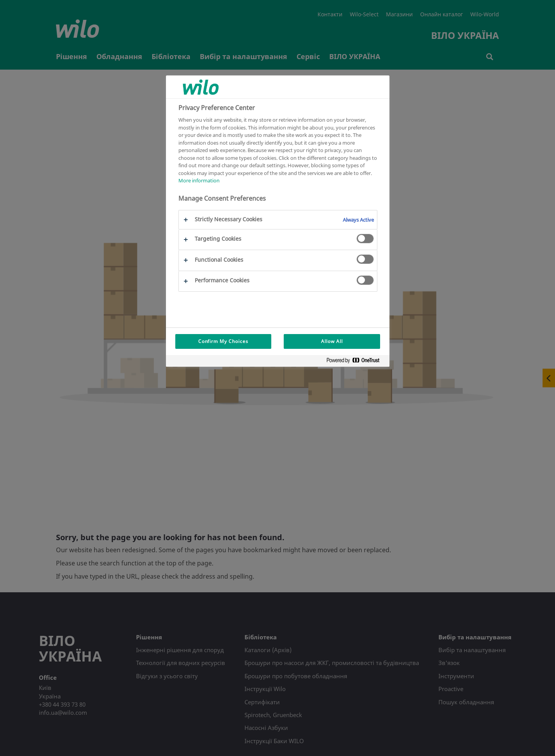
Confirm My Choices (223, 341)
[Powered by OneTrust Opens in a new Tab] (356, 362)
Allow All (332, 341)
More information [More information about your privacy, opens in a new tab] (199, 180)
